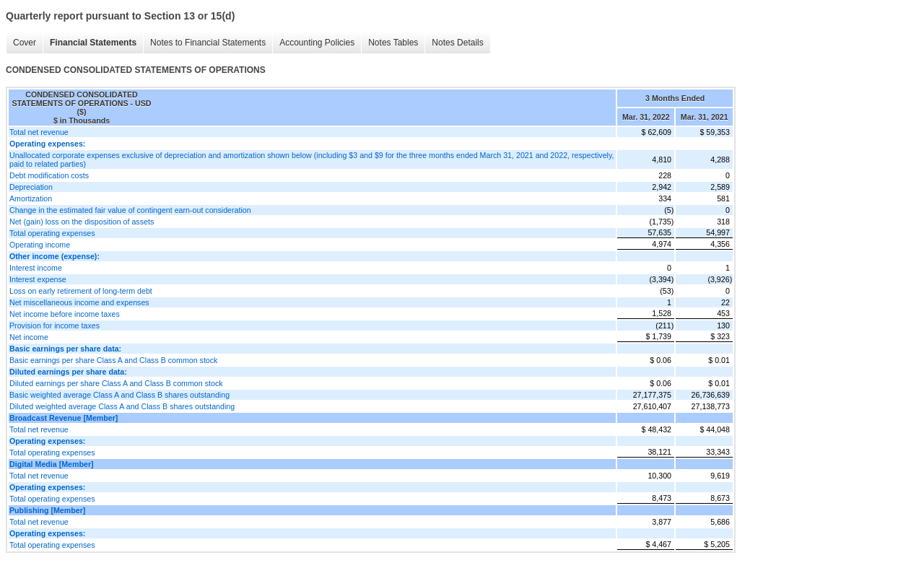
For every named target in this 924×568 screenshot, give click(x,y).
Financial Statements (93, 43)
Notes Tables (393, 43)
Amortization (31, 198)
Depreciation (31, 187)
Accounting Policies (317, 43)
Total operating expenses (52, 233)
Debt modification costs (49, 175)
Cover (25, 43)
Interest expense (38, 279)
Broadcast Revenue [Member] (64, 418)
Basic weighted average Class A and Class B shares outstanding (119, 395)
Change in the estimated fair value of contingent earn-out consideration (130, 210)
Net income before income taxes (65, 314)
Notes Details (457, 43)
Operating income (40, 245)
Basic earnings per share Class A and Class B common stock (113, 360)
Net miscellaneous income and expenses (79, 302)
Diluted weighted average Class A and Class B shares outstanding (122, 406)
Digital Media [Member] (52, 464)
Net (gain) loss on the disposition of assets (82, 222)
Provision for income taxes (55, 325)
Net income (29, 337)
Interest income (36, 268)
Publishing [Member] (47, 510)
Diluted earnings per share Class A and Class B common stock (116, 383)
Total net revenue (39, 132)
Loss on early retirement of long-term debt (81, 291)
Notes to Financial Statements (208, 43)
